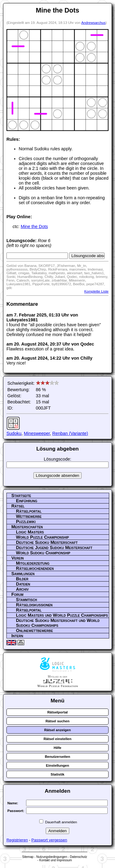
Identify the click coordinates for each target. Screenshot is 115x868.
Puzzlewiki (26, 522)
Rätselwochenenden (35, 568)
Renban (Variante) (70, 433)
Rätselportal (29, 511)
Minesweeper (37, 433)
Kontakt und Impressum (56, 860)
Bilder (22, 579)
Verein (17, 558)
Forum (17, 594)
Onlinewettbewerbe (34, 630)
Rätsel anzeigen (57, 730)
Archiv (22, 589)
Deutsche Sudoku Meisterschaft (47, 542)
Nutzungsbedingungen (52, 857)
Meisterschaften (27, 527)
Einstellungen (58, 765)
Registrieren (17, 840)
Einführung (27, 501)
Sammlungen (23, 574)
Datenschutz (79, 857)
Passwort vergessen (49, 840)
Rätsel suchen (57, 721)
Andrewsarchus (93, 23)
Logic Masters (30, 532)
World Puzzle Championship (42, 537)
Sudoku (14, 433)
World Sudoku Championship (43, 553)
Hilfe (57, 748)
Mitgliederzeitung (33, 563)
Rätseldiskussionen (34, 605)
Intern (17, 636)
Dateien (23, 584)
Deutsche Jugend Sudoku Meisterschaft (54, 548)
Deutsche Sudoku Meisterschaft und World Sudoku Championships (58, 623)
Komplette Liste (96, 291)
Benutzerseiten (57, 757)
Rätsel (18, 506)
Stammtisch (27, 600)
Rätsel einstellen (57, 739)
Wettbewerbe (29, 516)
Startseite (21, 496)
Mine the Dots (34, 226)
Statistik (57, 774)
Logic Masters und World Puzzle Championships (62, 615)
